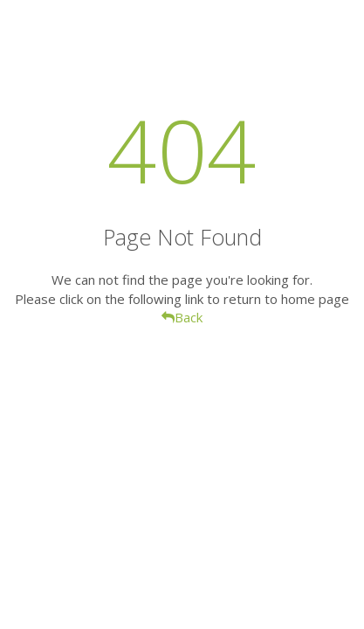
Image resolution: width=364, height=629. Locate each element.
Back (182, 317)
